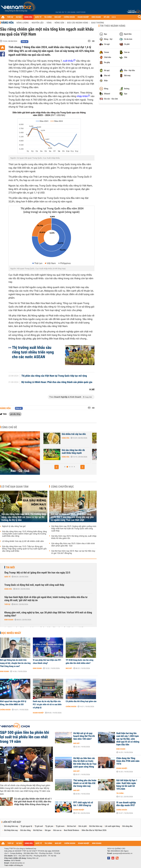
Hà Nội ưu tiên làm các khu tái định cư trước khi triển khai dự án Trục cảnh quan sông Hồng (85, 763)
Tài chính (120, 793)
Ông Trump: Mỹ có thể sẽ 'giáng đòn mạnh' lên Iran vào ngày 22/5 (37, 573)
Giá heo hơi (71, 826)
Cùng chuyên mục (62, 487)
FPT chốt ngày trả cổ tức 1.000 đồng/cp (83, 804)
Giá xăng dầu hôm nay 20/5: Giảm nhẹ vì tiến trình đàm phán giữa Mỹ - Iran (73, 545)
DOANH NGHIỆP (83, 17)
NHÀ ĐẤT (58, 17)
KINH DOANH (96, 17)
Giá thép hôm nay (11, 830)
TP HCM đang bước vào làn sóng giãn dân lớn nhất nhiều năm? (80, 662)
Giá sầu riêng (25, 830)
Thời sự (7, 604)
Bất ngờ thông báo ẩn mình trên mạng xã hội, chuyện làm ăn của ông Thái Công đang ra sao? (15, 663)
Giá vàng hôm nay (11, 826)
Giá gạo (48, 830)
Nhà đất (69, 668)
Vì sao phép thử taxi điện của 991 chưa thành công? (47, 662)
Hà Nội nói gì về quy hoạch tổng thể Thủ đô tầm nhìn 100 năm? (84, 736)
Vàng (49, 23)
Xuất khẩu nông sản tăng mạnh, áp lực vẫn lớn (60, 436)
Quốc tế (7, 577)
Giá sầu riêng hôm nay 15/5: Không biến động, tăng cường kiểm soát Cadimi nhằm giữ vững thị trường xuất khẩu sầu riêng (24, 534)
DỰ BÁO (19, 17)
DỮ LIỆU (107, 17)
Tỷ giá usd (39, 826)
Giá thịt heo (38, 830)
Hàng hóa (7, 23)
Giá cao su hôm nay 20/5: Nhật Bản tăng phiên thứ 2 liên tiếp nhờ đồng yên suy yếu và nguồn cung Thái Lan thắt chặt (72, 517)
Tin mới (10, 567)
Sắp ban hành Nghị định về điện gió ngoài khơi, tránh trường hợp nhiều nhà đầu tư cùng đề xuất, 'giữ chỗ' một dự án (46, 599)
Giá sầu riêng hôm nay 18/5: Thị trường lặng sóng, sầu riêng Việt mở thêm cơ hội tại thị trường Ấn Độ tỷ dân (24, 517)
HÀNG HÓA (28, 17)
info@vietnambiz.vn (17, 863)
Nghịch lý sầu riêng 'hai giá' (14, 526)
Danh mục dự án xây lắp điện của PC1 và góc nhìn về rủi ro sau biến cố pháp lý (47, 704)
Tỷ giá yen (49, 826)
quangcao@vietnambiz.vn (123, 853)
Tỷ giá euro (60, 826)
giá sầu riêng (15, 414)
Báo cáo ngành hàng (78, 23)
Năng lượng (23, 23)
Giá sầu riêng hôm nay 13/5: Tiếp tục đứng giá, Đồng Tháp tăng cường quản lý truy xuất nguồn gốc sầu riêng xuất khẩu (24, 549)
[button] (57, 467)
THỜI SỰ (10, 17)
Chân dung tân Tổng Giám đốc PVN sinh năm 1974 (128, 761)
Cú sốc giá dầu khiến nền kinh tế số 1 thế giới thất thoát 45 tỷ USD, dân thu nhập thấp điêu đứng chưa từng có (33, 802)
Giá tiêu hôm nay (96, 826)
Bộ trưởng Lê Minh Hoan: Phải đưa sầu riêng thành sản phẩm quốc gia (57, 382)
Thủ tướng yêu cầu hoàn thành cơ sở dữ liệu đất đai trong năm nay (85, 783)
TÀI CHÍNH (48, 17)
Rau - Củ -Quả (20, 471)
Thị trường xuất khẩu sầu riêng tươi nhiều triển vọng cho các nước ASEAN (33, 352)
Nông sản (59, 23)
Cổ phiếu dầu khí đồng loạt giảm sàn (81, 701)
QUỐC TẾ (38, 17)
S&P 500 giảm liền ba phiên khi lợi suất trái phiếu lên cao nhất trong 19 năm (25, 737)
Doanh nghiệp (38, 713)
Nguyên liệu (38, 23)
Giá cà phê (82, 826)
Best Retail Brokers (72, 830)
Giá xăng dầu (127, 826)
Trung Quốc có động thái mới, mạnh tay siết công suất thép (34, 585)
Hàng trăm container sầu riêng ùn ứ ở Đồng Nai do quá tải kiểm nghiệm (60, 453)
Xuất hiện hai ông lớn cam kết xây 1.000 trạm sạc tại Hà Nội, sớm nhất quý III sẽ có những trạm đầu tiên (128, 739)
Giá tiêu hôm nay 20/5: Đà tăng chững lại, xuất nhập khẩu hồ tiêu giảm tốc (74, 537)
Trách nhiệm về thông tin (14, 865)
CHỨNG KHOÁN (69, 17)
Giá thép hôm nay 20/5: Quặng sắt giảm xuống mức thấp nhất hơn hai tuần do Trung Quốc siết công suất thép (74, 529)
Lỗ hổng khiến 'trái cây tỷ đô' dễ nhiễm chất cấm (23, 541)
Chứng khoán (5, 710)
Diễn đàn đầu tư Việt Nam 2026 (94, 830)
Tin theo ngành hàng (113, 26)
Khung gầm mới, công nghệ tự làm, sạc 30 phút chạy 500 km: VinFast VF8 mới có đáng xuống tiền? (48, 614)
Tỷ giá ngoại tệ (26, 826)
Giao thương (98, 23)
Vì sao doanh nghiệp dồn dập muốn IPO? (126, 804)
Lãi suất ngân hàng (112, 826)
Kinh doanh (9, 620)
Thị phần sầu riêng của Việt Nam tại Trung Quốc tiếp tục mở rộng (54, 376)
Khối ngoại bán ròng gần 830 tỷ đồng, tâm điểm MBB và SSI (13, 703)
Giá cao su (57, 830)
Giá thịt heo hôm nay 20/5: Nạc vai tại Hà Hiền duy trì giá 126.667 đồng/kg (73, 552)
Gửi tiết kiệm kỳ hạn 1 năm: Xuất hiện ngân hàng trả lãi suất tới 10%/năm (127, 785)
